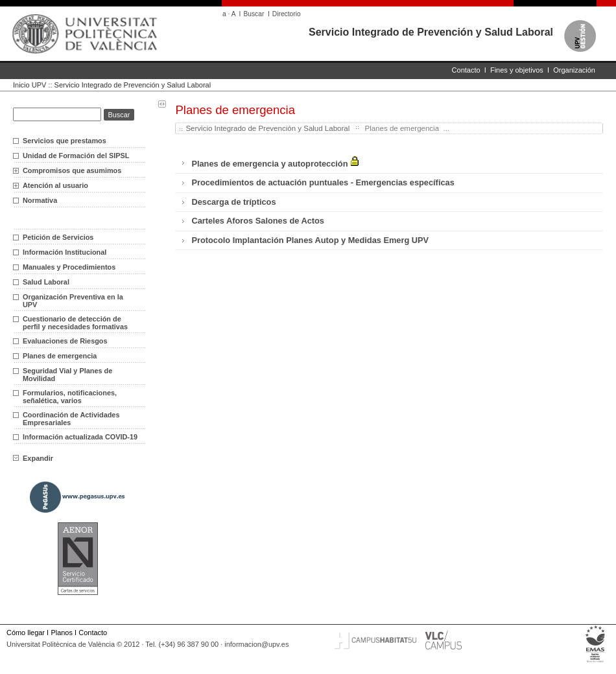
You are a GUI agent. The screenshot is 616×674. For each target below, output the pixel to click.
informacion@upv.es (256, 644)
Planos (61, 633)
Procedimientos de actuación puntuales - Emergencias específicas (323, 182)
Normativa (40, 200)
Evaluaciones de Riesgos (65, 341)
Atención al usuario (55, 185)
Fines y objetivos (517, 70)
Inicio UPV (30, 85)
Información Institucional (65, 252)
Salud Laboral (46, 282)
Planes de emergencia (60, 356)
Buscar (254, 14)
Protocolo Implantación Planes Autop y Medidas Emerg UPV (310, 240)
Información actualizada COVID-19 (80, 437)
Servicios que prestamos (65, 141)
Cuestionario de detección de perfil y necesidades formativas (75, 323)
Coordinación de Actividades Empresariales (71, 419)
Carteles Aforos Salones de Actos (258, 221)
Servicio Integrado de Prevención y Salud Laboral (431, 32)
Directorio (287, 14)
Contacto (466, 70)
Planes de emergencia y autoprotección (275, 162)
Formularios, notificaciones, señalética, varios (70, 397)
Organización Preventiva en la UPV (73, 301)
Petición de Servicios (58, 237)
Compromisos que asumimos (72, 170)
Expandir (33, 458)
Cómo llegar (26, 633)
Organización (574, 70)
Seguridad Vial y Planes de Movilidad (67, 375)
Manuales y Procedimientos (69, 267)
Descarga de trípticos (233, 202)
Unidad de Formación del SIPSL (76, 156)
